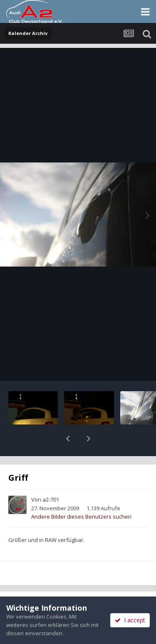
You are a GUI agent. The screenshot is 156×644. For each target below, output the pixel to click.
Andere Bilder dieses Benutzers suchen (81, 495)
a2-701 (51, 478)
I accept (130, 620)
